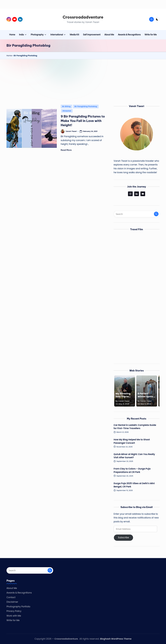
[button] (156, 214)
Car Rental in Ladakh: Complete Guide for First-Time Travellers (135, 427)
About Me (12, 588)
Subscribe (123, 538)
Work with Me (14, 616)
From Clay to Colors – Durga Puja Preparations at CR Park (132, 470)
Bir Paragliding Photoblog (86, 106)
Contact (11, 597)
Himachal (67, 111)
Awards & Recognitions (19, 593)
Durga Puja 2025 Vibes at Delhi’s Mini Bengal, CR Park (134, 485)
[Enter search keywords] (137, 214)
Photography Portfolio (18, 607)
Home (9, 56)
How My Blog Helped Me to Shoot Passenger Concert (132, 441)
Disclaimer (12, 602)
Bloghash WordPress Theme (116, 639)
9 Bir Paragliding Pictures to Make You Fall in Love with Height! (83, 121)
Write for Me (13, 620)
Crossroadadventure (83, 17)
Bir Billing (66, 106)
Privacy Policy (14, 611)
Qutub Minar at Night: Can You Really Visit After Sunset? (134, 456)
